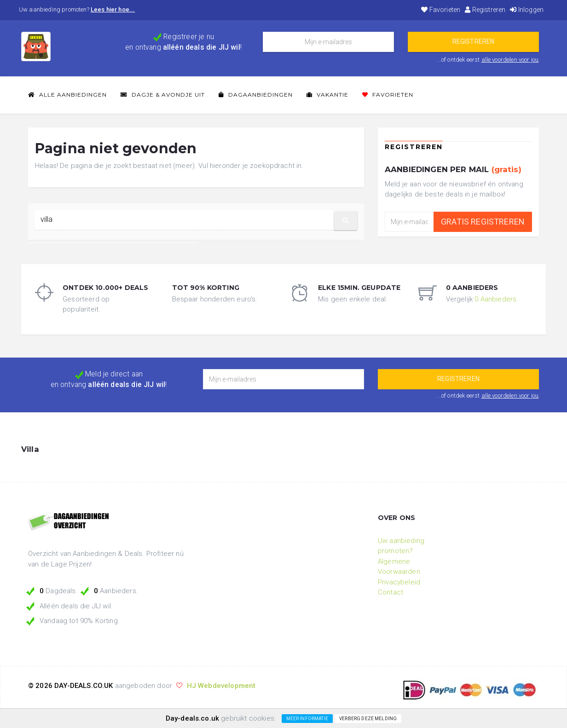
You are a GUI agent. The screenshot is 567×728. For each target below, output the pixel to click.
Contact (391, 592)
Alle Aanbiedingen (67, 95)
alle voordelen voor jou (510, 60)
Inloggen (527, 10)
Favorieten (441, 10)
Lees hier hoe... (113, 9)
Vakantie (327, 95)
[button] (346, 221)
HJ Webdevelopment (221, 686)
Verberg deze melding (368, 719)
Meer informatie (307, 719)
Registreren (485, 10)
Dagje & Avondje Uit (163, 95)
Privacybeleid (399, 582)
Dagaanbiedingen (256, 95)
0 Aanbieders (495, 299)
